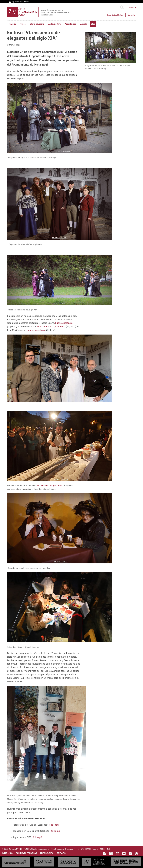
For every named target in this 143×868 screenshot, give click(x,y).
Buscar (122, 8)
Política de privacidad (27, 853)
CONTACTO (61, 853)
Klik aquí (55, 831)
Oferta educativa (37, 24)
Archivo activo (55, 24)
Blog (93, 24)
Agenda (84, 24)
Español (132, 7)
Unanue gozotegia (36, 330)
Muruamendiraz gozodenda (51, 326)
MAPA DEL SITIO (47, 853)
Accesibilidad (70, 24)
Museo (23, 24)
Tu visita (12, 24)
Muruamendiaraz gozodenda (50, 485)
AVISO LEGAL (7, 853)
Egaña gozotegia (64, 323)
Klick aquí (54, 825)
